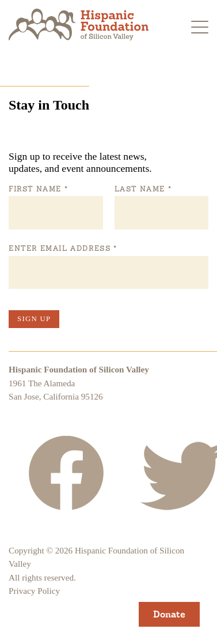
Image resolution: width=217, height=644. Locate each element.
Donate (169, 614)
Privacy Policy (34, 591)
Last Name (143, 189)
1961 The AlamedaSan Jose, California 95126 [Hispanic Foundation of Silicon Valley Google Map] (56, 390)
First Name (38, 189)
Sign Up (34, 319)
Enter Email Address (62, 248)
